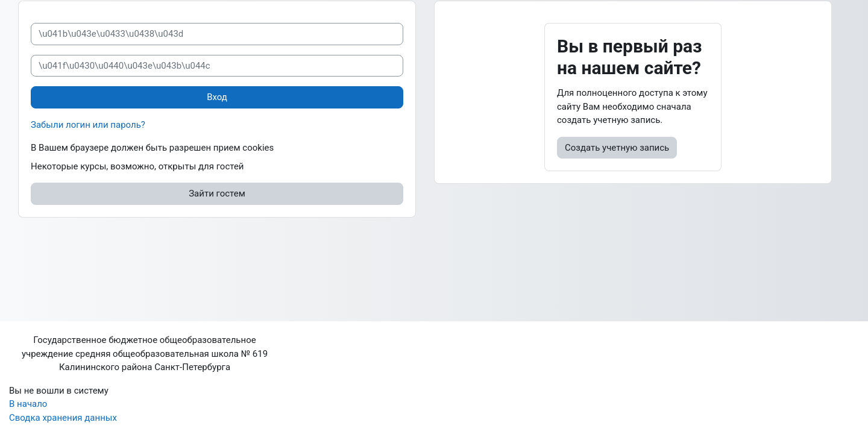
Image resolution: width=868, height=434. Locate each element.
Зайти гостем (217, 193)
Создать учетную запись (617, 148)
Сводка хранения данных (63, 418)
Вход (217, 97)
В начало (28, 404)
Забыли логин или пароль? (88, 125)
